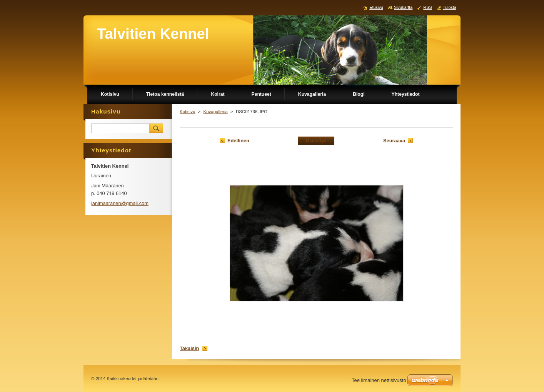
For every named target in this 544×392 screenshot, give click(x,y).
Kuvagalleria (215, 112)
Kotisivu (187, 112)
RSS (427, 7)
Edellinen (238, 141)
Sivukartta (403, 7)
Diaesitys (316, 141)
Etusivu (376, 7)
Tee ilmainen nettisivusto (379, 380)
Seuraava (394, 141)
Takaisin (189, 348)
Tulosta (450, 7)
